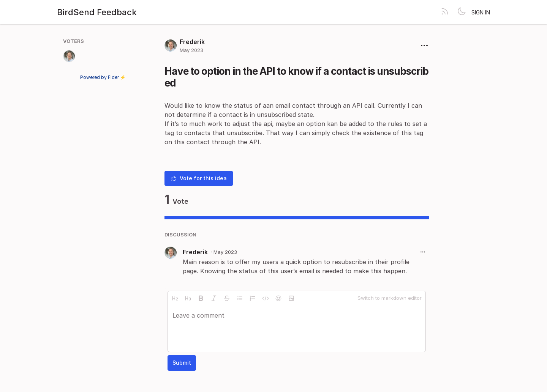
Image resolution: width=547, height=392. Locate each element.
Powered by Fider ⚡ (103, 77)
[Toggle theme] (462, 12)
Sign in (481, 12)
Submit (182, 363)
